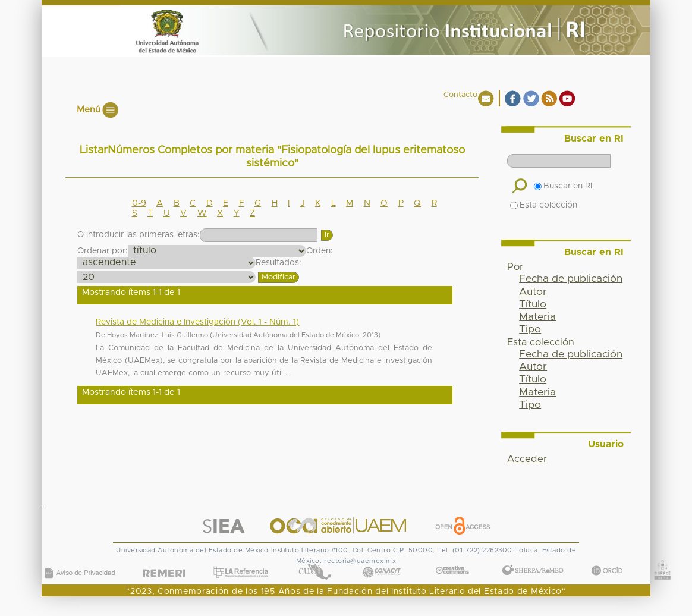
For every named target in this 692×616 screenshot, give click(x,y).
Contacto (460, 95)
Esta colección (544, 205)
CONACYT (382, 560)
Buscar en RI (563, 186)
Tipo (530, 329)
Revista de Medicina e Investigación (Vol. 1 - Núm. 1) (197, 322)
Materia (537, 317)
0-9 (139, 203)
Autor (533, 292)
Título (533, 304)
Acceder (527, 459)
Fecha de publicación (571, 279)
